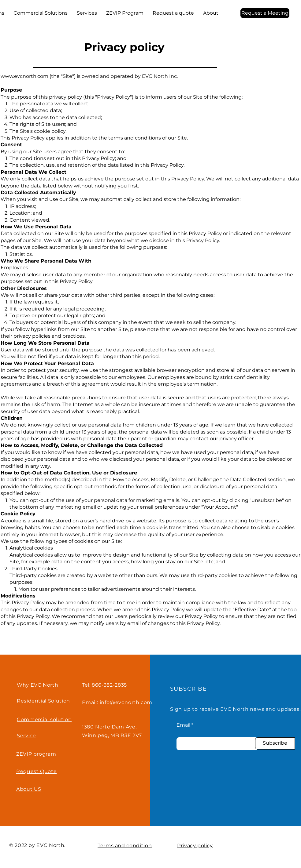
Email (183, 725)
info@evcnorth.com (126, 702)
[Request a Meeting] (265, 13)
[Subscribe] (275, 743)
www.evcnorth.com (24, 76)
